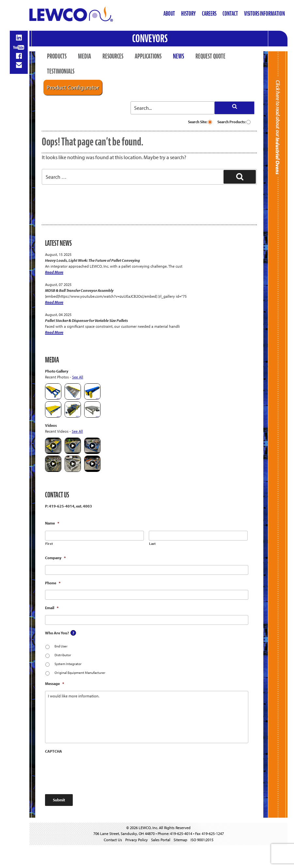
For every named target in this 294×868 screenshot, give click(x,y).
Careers (209, 14)
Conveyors (150, 38)
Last (153, 544)
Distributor (63, 655)
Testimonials (61, 71)
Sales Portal (161, 840)
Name (52, 523)
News (178, 56)
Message (54, 684)
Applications (148, 56)
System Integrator (68, 664)
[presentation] (95, 771)
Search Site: (200, 122)
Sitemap (180, 840)
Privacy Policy (137, 840)
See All (78, 377)
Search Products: (234, 122)
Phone (53, 583)
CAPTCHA (54, 751)
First (49, 544)
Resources (113, 56)
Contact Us (113, 840)
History (188, 14)
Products (57, 56)
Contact (230, 14)
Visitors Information (264, 14)
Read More (54, 272)
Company (55, 558)
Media (85, 56)
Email (52, 608)
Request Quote (210, 56)
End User (61, 646)
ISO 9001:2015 (202, 840)
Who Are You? (57, 633)
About (169, 14)
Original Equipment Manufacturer (80, 673)
